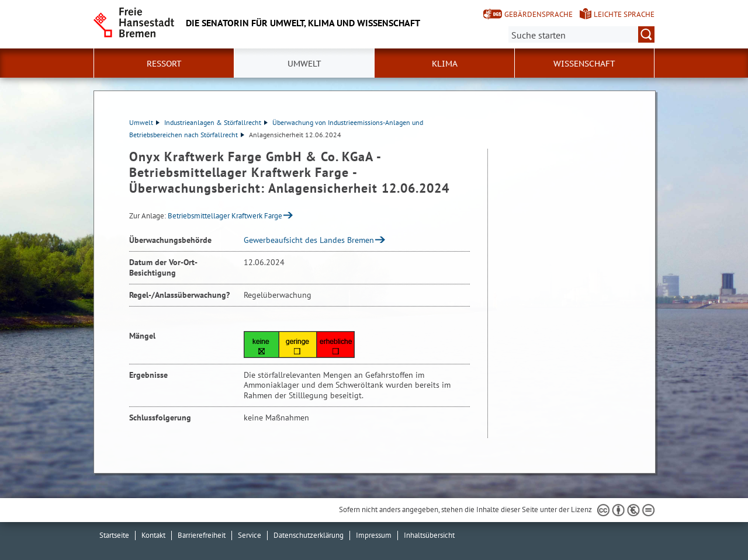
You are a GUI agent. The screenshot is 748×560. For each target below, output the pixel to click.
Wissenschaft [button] (584, 64)
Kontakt (153, 535)
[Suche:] (581, 34)
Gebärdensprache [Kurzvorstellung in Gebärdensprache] (539, 14)
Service (250, 535)
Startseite (114, 535)
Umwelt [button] (304, 64)
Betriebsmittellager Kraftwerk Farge (225, 216)
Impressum (374, 535)
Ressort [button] (164, 64)
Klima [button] (445, 64)
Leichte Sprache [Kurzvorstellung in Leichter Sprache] (624, 14)
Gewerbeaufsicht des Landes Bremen (309, 240)
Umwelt (144, 122)
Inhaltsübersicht (429, 535)
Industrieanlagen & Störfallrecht (216, 122)
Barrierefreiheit (202, 535)
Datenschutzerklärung (309, 535)
